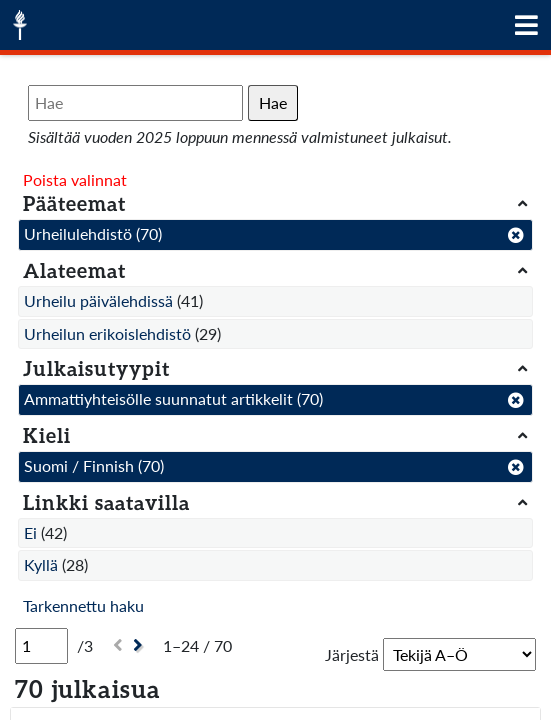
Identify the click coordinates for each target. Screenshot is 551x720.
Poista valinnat (75, 179)
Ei (30, 532)
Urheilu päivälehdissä (98, 300)
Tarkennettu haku (83, 605)
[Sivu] (41, 646)
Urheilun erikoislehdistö (107, 333)
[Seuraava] (140, 645)
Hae (273, 102)
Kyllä (41, 564)
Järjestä (352, 654)
